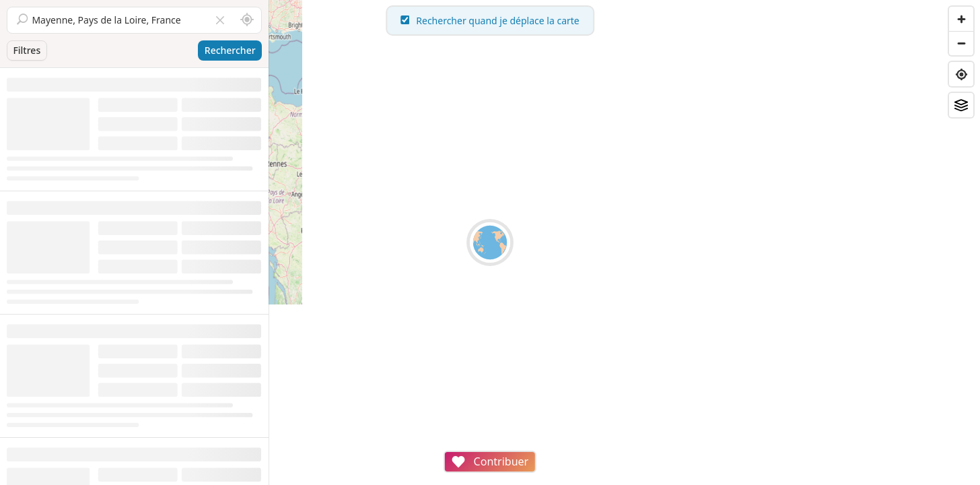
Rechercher (230, 50)
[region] (625, 243)
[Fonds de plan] (961, 105)
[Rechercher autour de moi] (247, 20)
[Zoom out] (961, 43)
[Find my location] (961, 74)
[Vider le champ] (220, 20)
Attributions (362, 478)
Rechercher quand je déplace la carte (625, 21)
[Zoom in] (961, 19)
